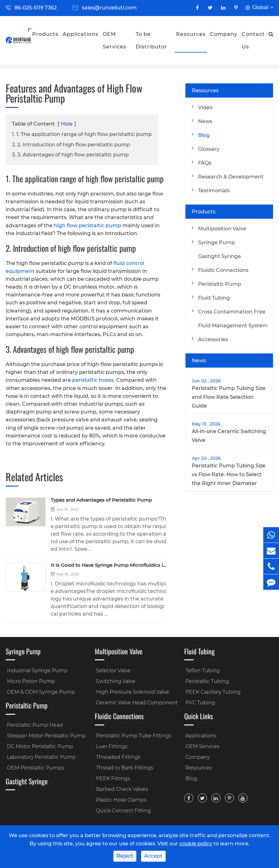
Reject (125, 856)
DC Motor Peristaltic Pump (40, 746)
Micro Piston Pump (31, 681)
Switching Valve (116, 681)
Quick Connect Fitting (123, 811)
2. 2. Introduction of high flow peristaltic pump (71, 145)
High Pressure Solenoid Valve (133, 692)
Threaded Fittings (118, 757)
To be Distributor (151, 40)
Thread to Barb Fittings (125, 768)
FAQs (205, 163)
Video (205, 107)
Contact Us (253, 40)
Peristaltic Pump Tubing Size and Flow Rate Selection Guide (229, 397)
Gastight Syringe (219, 256)
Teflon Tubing (203, 671)
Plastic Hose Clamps (121, 800)
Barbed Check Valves (122, 789)
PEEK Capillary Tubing (213, 692)
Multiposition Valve (222, 229)
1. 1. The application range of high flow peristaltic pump (82, 134)
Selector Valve (113, 671)
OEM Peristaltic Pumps (36, 768)
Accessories (213, 339)
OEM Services (114, 40)
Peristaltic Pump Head (35, 725)
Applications (80, 34)
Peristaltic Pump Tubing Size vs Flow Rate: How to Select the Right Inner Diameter (229, 474)
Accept (153, 856)
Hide (67, 124)
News (205, 121)
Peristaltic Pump (220, 284)
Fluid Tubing (214, 298)
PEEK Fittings (113, 778)
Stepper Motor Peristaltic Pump (46, 736)
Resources (191, 34)
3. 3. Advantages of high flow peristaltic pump (70, 155)
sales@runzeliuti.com (109, 8)
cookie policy (196, 844)
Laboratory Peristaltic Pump (41, 757)
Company (224, 34)
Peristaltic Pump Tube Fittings (134, 736)
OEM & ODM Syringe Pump (41, 692)
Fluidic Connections (223, 270)
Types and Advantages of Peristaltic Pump (101, 500)
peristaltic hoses (93, 380)
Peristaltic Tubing (207, 681)
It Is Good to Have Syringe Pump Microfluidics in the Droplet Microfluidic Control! (109, 565)
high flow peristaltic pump (88, 225)
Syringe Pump (216, 242)
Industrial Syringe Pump (37, 671)
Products (45, 34)
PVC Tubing (200, 703)
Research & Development (231, 177)
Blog (204, 135)
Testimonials (214, 191)
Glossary (209, 149)
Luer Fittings (112, 746)
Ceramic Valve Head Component (137, 703)
